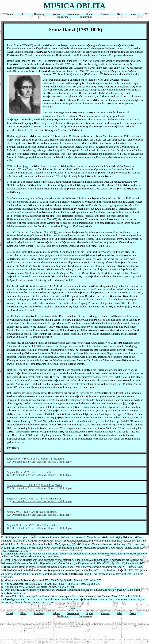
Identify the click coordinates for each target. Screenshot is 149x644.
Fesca (133, 14)
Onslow (105, 14)
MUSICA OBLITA (74, 6)
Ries (120, 14)
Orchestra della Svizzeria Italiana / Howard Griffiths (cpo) (42, 462)
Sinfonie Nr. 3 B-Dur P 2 (20, 512)
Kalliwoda (63, 17)
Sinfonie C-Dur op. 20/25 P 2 (22, 499)
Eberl (23, 14)
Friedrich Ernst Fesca (102, 377)
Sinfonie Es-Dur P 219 (19, 472)
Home (72, 608)
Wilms (56, 14)
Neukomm (73, 14)
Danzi (10, 14)
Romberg (39, 14)
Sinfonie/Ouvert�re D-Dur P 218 (24, 459)
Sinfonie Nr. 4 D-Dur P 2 (20, 525)
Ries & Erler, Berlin (53, 459)
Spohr (90, 14)
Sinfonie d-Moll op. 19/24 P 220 (23, 485)
